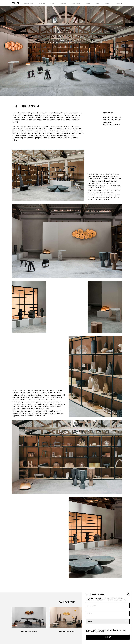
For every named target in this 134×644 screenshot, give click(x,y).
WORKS (53, 3)
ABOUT (88, 3)
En (122, 3)
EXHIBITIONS (76, 3)
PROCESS (63, 3)
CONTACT (107, 3)
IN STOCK (42, 3)
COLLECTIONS (29, 3)
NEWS (97, 3)
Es (118, 3)
